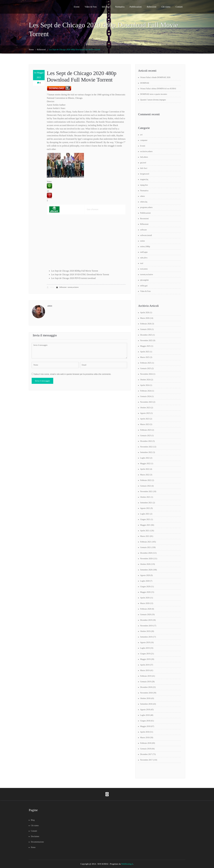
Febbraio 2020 (146, 609)
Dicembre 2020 (146, 553)
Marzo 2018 (145, 738)
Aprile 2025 (145, 352)
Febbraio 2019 (146, 676)
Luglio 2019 (145, 648)
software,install (146, 235)
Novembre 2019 (146, 626)
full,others (144, 157)
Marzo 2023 (145, 424)
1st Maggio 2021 (39, 75)
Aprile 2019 (145, 665)
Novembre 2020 (146, 559)
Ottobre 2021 (145, 497)
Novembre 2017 (146, 760)
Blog (33, 820)
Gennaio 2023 (146, 436)
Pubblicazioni (136, 7)
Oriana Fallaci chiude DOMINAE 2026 (155, 77)
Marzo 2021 (145, 536)
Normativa (120, 7)
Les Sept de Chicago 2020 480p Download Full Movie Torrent (75, 50)
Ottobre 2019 (145, 631)
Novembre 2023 (146, 402)
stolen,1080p (145, 247)
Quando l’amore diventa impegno (153, 100)
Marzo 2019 (145, 670)
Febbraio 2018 (146, 743)
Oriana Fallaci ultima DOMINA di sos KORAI (158, 89)
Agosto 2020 (145, 575)
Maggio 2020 (145, 592)
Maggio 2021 (145, 525)
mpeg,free (144, 185)
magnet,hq (144, 179)
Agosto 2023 (145, 413)
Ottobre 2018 (145, 698)
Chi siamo (166, 7)
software (143, 230)
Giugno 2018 (145, 721)
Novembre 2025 (146, 341)
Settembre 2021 (146, 503)
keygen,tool (145, 174)
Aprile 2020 (145, 598)
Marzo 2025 (145, 357)
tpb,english (144, 280)
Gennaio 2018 (146, 749)
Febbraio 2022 (146, 480)
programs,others (146, 207)
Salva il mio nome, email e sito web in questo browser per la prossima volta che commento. (73, 374)
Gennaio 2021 (146, 547)
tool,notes (144, 269)
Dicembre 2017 (146, 754)
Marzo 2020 (145, 603)
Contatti (179, 7)
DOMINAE (145, 83)
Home (31, 50)
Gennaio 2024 (146, 396)
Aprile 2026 (145, 313)
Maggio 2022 (145, 464)
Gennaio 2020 (146, 615)
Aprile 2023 (145, 419)
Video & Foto (91, 7)
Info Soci (106, 7)
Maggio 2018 (145, 726)
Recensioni (144, 219)
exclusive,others (146, 151)
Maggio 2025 (145, 346)
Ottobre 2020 (145, 564)
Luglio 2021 (145, 514)
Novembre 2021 (146, 491)
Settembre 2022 (146, 452)
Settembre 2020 (146, 570)
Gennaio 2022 (146, 486)
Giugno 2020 (145, 587)
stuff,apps (144, 252)
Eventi (77, 7)
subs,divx (144, 258)
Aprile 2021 (145, 531)
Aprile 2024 (145, 385)
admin (50, 287)
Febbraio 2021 (146, 542)
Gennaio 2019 (146, 682)
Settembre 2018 (146, 704)
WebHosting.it (127, 864)
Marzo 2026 (145, 318)
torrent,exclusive (73, 287)
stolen (142, 241)
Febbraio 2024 (146, 391)
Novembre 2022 (146, 447)
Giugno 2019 (145, 654)
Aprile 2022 (145, 469)
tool (142, 263)
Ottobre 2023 (145, 408)
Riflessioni (152, 7)
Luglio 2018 (145, 715)
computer (144, 140)
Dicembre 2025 (146, 335)
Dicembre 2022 (146, 441)
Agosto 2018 (145, 710)
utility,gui (144, 286)
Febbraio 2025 (146, 363)
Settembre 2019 (146, 637)
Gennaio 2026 (146, 329)
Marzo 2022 (145, 475)
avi (141, 135)
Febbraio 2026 (146, 324)
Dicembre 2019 (146, 620)
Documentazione (37, 842)
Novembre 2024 (146, 374)
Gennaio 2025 (146, 368)
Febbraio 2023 (146, 430)
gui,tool (143, 163)
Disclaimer (35, 836)
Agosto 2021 (145, 508)
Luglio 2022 (145, 458)
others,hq (144, 202)
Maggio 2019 (145, 659)
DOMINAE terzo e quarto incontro (154, 94)
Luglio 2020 (145, 581)
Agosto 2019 (145, 642)
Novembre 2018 (146, 693)
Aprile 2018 (145, 732)
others (142, 196)
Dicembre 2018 (146, 687)
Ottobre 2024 (145, 380)
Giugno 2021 (145, 519)
